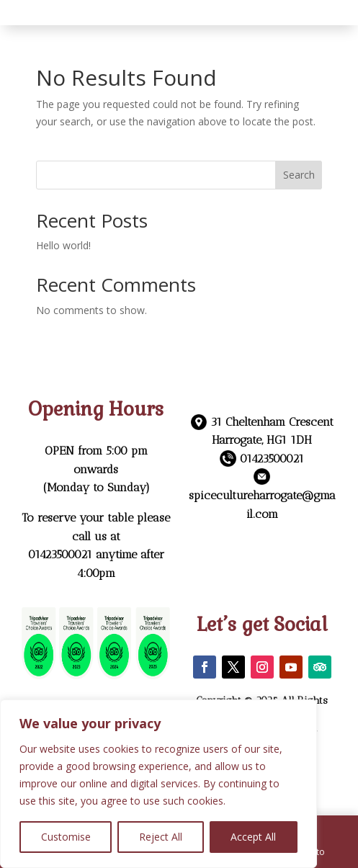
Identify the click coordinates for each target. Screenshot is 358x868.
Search (299, 175)
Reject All (161, 837)
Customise (66, 837)
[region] (158, 784)
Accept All (253, 837)
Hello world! (63, 245)
